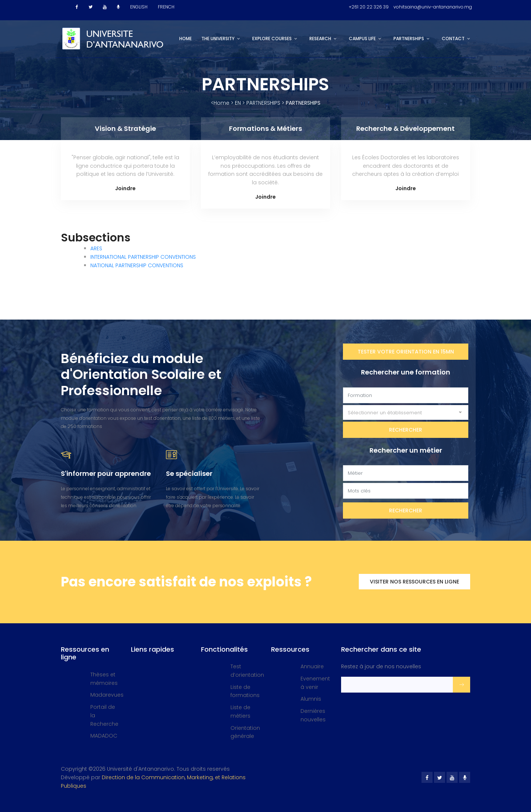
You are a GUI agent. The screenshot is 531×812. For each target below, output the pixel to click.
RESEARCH (320, 39)
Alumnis (311, 699)
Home (185, 39)
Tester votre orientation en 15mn (406, 352)
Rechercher (406, 430)
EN (238, 103)
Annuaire (312, 666)
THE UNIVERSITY (218, 39)
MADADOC (104, 736)
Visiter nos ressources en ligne (414, 582)
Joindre (125, 188)
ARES (96, 248)
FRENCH (166, 7)
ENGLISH (139, 7)
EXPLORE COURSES (272, 39)
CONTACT (453, 39)
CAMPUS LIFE (362, 39)
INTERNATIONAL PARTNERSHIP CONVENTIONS (143, 257)
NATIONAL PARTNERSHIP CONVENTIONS (137, 265)
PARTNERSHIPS (409, 39)
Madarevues (107, 695)
